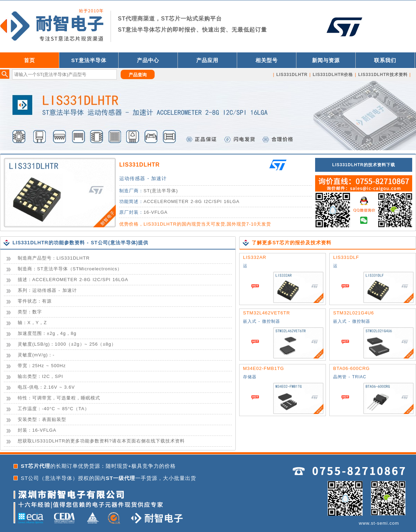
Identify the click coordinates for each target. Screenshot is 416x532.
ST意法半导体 (89, 60)
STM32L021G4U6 (354, 313)
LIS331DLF (346, 257)
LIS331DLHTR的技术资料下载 (363, 165)
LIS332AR (255, 257)
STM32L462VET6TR (267, 313)
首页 (29, 60)
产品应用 (207, 60)
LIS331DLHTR (140, 165)
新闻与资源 (326, 60)
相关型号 (267, 60)
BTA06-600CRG (352, 368)
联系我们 (385, 60)
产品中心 (148, 60)
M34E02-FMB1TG (263, 368)
